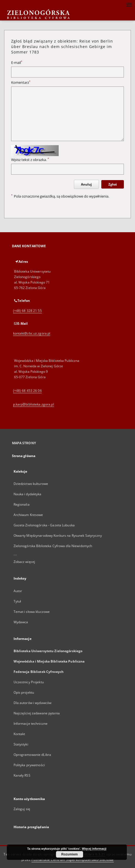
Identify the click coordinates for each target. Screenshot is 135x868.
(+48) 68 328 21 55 (27, 311)
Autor (18, 591)
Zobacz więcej (24, 562)
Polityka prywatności (29, 765)
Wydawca (21, 622)
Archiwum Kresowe (28, 515)
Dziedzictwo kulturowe (31, 484)
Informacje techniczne (31, 724)
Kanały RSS (22, 775)
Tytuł (17, 601)
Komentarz (21, 83)
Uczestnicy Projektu (29, 682)
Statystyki (21, 744)
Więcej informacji (94, 849)
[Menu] (129, 4)
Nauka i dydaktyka (28, 494)
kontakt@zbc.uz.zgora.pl (32, 333)
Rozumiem (70, 854)
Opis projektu (24, 692)
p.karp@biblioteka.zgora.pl (34, 404)
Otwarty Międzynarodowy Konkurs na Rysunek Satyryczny (58, 536)
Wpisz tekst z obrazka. (30, 160)
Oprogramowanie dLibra (32, 755)
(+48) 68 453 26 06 (27, 391)
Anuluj (86, 184)
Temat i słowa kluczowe (32, 612)
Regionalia (22, 504)
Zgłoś (113, 184)
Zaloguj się (22, 809)
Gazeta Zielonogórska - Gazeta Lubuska (44, 525)
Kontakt (19, 734)
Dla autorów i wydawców (33, 703)
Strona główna (24, 456)
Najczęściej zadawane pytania (37, 713)
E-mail (17, 63)
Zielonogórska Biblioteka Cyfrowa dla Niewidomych (53, 546)
